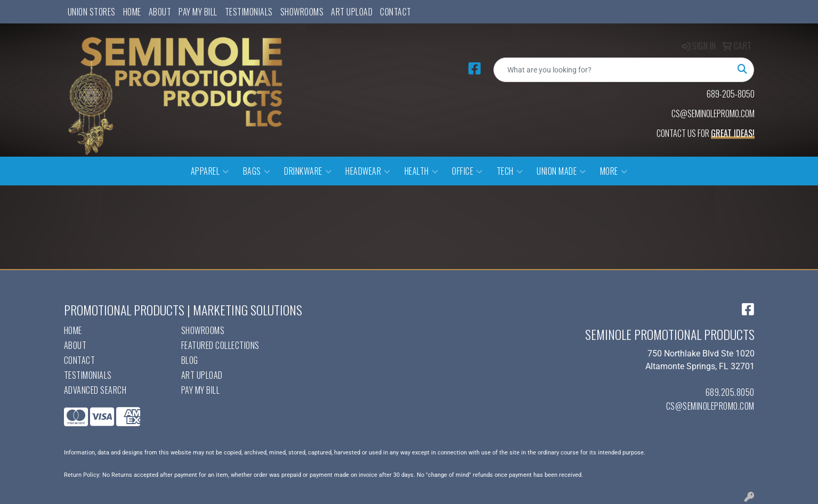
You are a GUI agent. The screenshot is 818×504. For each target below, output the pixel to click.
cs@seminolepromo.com (710, 406)
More (614, 171)
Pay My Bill (198, 12)
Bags (257, 171)
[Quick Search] (613, 70)
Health (422, 171)
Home (132, 12)
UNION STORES (92, 12)
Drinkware (308, 171)
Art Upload (352, 12)
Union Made (561, 171)
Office (467, 171)
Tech (510, 171)
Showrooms (302, 12)
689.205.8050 (730, 392)
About (160, 12)
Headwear (368, 171)
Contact (396, 12)
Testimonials (249, 12)
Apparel (210, 171)
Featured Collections (220, 345)
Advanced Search (95, 390)
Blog (190, 360)
